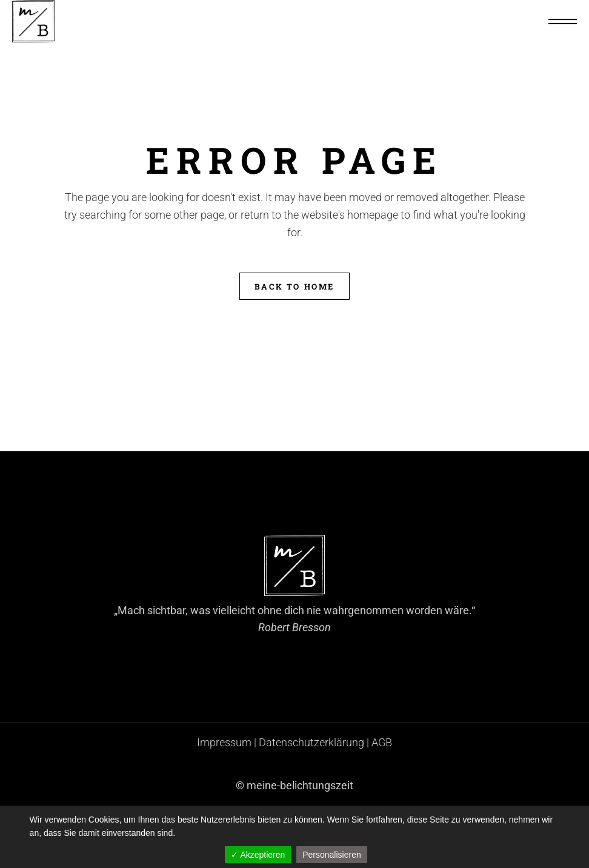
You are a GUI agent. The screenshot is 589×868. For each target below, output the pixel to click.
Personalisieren (332, 855)
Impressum (224, 742)
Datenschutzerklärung (311, 742)
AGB (382, 742)
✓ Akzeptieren (258, 855)
